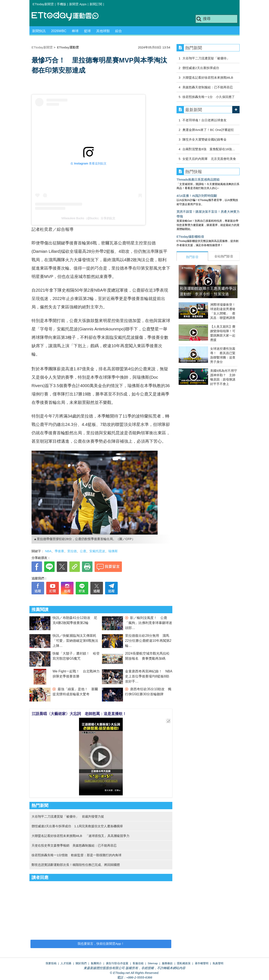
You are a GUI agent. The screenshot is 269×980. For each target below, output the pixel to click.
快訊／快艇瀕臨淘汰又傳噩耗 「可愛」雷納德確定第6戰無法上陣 (76, 641)
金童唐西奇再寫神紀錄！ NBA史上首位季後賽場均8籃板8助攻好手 (149, 676)
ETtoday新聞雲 (43, 4)
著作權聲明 (202, 963)
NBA (48, 551)
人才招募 (66, 963)
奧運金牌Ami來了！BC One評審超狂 (208, 130)
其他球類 (103, 31)
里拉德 (72, 551)
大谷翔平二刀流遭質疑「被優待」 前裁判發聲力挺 (68, 816)
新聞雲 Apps (78, 4)
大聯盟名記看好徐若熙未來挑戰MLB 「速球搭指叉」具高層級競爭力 (80, 836)
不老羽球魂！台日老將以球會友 (204, 120)
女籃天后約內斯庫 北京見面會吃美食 (209, 159)
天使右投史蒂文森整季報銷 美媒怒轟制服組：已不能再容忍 (74, 845)
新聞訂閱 (96, 4)
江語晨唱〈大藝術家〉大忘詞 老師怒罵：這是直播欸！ (79, 714)
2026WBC (59, 31)
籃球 (87, 31)
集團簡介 (96, 963)
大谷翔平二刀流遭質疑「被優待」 (208, 58)
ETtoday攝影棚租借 (190, 237)
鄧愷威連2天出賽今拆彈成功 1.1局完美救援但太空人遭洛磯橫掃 (77, 826)
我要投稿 (51, 963)
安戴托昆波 (97, 551)
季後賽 (59, 551)
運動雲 (68, 16)
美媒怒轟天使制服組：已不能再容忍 (208, 87)
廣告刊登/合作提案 (117, 963)
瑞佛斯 (113, 551)
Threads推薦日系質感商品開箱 (198, 179)
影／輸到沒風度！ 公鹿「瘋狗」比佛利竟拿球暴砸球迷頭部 (149, 623)
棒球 (75, 31)
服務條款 (167, 963)
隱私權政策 (184, 963)
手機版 (61, 4)
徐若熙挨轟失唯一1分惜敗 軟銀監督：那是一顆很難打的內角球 (76, 855)
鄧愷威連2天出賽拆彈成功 (201, 68)
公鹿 (83, 551)
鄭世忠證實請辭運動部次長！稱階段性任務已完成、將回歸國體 (76, 865)
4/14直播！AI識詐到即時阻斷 (197, 196)
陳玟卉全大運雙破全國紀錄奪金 (204, 139)
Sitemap (153, 963)
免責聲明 (218, 963)
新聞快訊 (39, 31)
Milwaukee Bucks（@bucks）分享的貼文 (89, 218)
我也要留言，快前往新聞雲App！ (101, 944)
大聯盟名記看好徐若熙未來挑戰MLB (208, 78)
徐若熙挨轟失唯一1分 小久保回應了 (208, 97)
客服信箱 (138, 963)
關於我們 (81, 963)
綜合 (119, 31)
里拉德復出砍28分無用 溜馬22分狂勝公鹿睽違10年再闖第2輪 (148, 641)
